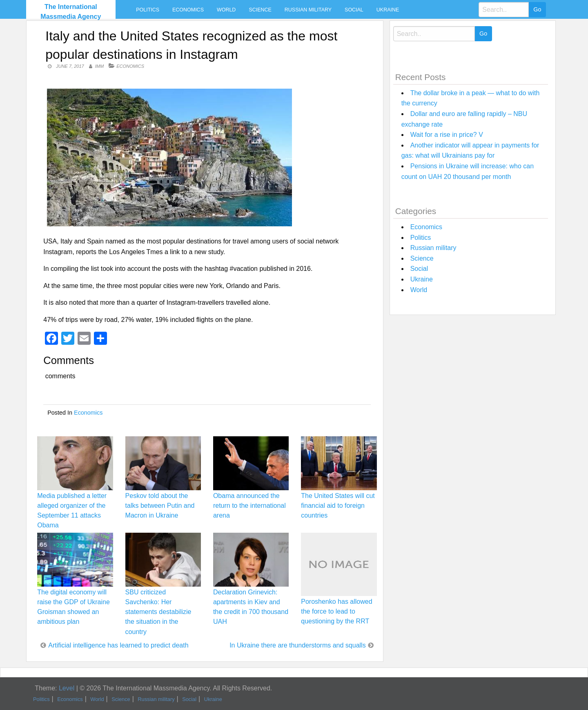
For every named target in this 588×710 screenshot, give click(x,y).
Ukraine (388, 10)
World (226, 10)
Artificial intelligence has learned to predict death (118, 645)
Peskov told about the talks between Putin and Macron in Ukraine (160, 506)
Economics (188, 10)
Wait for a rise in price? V (447, 135)
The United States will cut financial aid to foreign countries (338, 506)
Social (354, 10)
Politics (148, 10)
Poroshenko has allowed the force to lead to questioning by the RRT (336, 611)
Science (260, 10)
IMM (99, 66)
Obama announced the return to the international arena (249, 506)
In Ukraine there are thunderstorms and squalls (298, 645)
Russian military (308, 10)
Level (67, 688)
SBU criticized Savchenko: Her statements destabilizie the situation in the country (158, 612)
